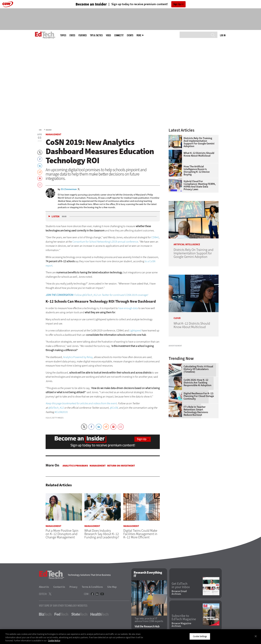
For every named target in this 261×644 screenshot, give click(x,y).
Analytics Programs (75, 466)
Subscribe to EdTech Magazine (184, 618)
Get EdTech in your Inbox (181, 586)
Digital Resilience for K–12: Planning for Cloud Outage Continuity (199, 438)
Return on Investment (121, 466)
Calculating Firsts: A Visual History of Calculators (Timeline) (198, 411)
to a (147, 261)
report (49, 266)
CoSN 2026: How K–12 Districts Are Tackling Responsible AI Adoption (197, 424)
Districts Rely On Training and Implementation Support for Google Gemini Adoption (199, 142)
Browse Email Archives (179, 593)
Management (49, 130)
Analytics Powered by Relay (78, 357)
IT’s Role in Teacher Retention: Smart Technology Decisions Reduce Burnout (196, 453)
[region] (130, 637)
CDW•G (155, 237)
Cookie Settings (200, 636)
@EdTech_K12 (56, 408)
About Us (44, 587)
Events (130, 35)
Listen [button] (56, 217)
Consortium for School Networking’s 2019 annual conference (105, 242)
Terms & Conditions (92, 587)
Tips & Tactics (96, 35)
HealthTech (99, 614)
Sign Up (177, 4)
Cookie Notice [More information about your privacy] (54, 641)
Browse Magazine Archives (181, 625)
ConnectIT (119, 35)
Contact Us (59, 587)
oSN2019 (62, 412)
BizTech (45, 614)
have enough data (128, 308)
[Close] (256, 636)
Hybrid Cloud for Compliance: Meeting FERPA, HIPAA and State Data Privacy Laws (200, 185)
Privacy (73, 587)
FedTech (61, 614)
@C (112, 408)
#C (56, 412)
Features (82, 35)
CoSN (152, 261)
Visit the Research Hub (147, 626)
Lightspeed (135, 330)
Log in (223, 35)
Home (40, 130)
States (72, 35)
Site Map (112, 587)
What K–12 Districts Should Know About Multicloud (199, 154)
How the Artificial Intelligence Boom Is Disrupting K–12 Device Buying (197, 171)
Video (108, 35)
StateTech (79, 614)
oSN (116, 408)
